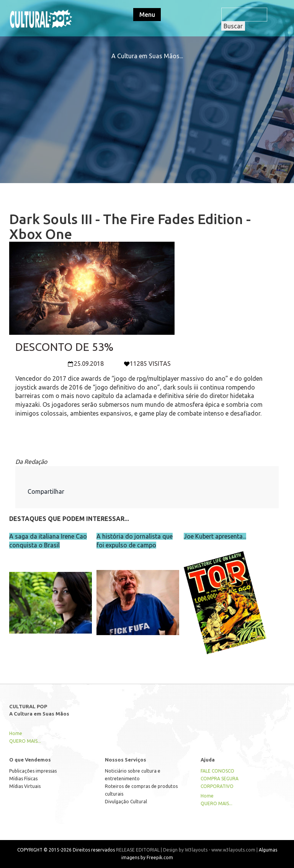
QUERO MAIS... (25, 741)
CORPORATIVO (217, 786)
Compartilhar (46, 491)
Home (16, 733)
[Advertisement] (147, 114)
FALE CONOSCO (217, 771)
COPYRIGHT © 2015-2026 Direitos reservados (66, 850)
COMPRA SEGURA (220, 779)
